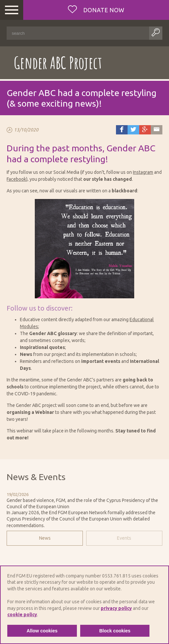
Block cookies (115, 631)
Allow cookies (42, 631)
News (45, 538)
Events (124, 538)
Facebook (16, 179)
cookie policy (22, 615)
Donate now (103, 10)
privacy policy (116, 608)
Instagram (143, 172)
